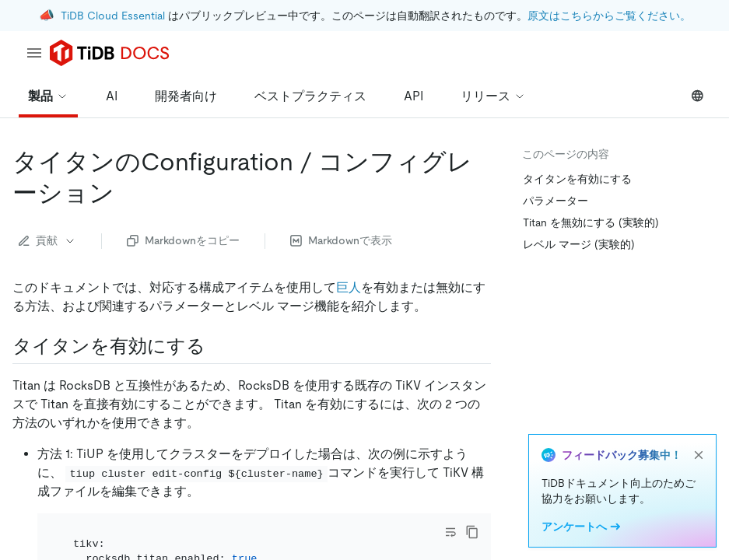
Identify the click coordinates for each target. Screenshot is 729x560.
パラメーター (556, 201)
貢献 (47, 240)
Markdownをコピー (183, 240)
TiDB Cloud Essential (113, 16)
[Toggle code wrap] (450, 532)
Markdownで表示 (341, 240)
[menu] (34, 53)
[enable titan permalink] (218, 346)
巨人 (349, 287)
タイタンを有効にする (577, 179)
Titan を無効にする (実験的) (591, 222)
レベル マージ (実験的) (579, 244)
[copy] (472, 532)
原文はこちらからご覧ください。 (609, 16)
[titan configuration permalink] (127, 193)
